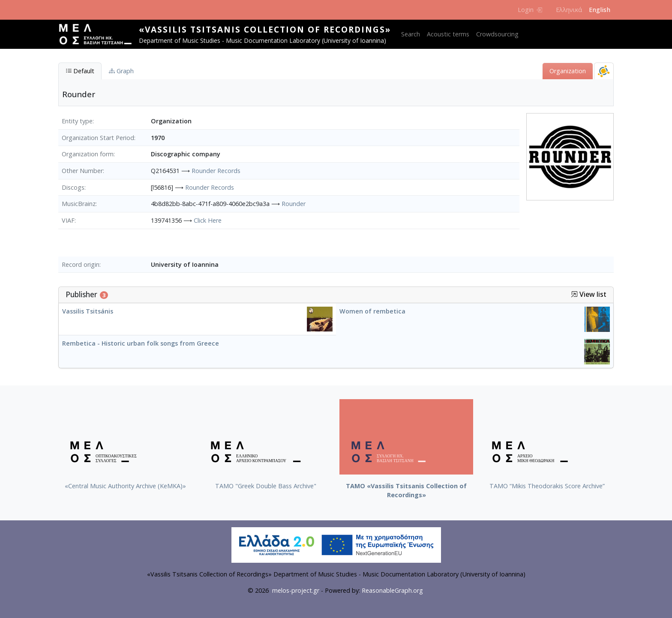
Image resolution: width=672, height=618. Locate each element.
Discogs (73, 187)
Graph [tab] (121, 71)
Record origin (81, 264)
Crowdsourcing (497, 34)
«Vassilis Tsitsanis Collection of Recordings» (265, 29)
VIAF (68, 220)
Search (411, 34)
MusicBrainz (79, 204)
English (600, 10)
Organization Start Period (98, 138)
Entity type (77, 121)
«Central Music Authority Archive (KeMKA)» (125, 486)
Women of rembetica (372, 311)
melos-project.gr (296, 590)
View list (589, 294)
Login (530, 10)
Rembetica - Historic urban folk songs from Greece (141, 343)
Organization (568, 71)
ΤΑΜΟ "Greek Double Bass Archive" (266, 486)
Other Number (82, 171)
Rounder (294, 204)
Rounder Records (216, 171)
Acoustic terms (448, 34)
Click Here (208, 220)
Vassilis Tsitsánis (88, 311)
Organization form (88, 154)
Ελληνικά (569, 10)
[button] (574, 294)
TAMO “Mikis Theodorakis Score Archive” (547, 486)
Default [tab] (80, 71)
